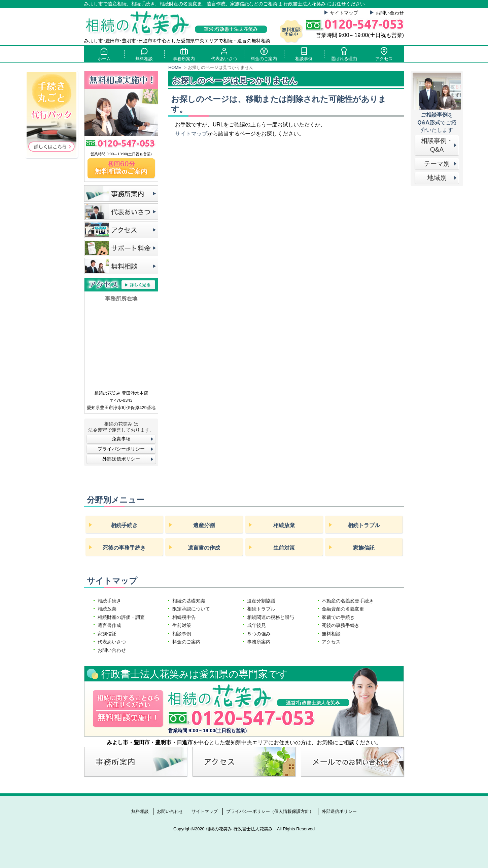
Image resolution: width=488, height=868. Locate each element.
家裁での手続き (338, 617)
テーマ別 (437, 164)
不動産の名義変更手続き (348, 601)
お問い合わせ (390, 13)
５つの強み (259, 634)
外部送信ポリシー (121, 459)
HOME (175, 67)
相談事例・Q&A (437, 145)
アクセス (384, 54)
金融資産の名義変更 (343, 609)
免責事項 (121, 439)
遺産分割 (204, 525)
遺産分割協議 (261, 601)
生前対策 (284, 548)
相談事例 (304, 54)
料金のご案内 (264, 54)
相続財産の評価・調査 (121, 617)
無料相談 (144, 54)
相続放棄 (284, 525)
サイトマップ (344, 13)
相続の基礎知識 (189, 601)
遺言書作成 (109, 625)
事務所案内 (184, 54)
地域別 (437, 178)
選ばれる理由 (344, 54)
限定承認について (191, 609)
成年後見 (256, 625)
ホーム (104, 54)
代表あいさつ (224, 54)
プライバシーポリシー (121, 449)
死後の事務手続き (124, 548)
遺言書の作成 (204, 548)
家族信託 (364, 548)
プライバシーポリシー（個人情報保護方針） (270, 811)
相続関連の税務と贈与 (271, 617)
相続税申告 (184, 617)
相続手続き (124, 525)
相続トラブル (364, 525)
